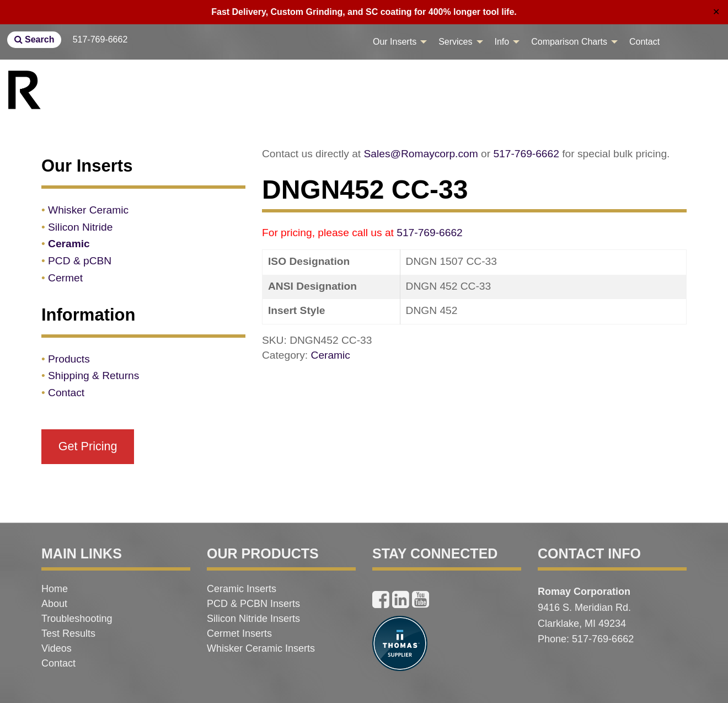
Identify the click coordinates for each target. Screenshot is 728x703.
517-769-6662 (100, 39)
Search (34, 39)
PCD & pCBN (80, 261)
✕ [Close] (716, 12)
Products (69, 359)
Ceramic (331, 355)
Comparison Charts (569, 42)
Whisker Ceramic (88, 210)
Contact (644, 42)
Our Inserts (395, 42)
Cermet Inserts (239, 633)
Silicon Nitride (80, 227)
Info (502, 42)
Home (55, 589)
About (54, 604)
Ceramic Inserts (242, 589)
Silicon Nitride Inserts (253, 619)
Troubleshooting (77, 619)
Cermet (65, 278)
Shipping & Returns (93, 376)
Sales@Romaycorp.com (421, 154)
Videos (57, 648)
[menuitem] (397, 42)
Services (455, 42)
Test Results (68, 633)
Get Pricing (88, 446)
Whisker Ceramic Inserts (261, 648)
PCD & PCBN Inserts (253, 604)
